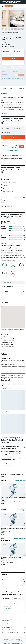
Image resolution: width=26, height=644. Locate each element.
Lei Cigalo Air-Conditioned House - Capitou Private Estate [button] (13, 498)
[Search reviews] (14, 282)
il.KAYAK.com (7, 639)
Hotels (12, 639)
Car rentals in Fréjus (8, 607)
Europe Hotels (18, 639)
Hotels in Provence (6, 642)
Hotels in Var (13, 642)
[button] (24, 2)
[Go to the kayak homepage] (9, 6)
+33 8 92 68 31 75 (6, 44)
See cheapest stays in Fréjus (20, 510)
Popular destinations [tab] (19, 598)
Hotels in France (4, 641)
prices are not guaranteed (7, 623)
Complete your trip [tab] (7, 598)
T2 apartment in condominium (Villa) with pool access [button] (12, 558)
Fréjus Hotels (20, 642)
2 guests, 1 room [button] (7, 55)
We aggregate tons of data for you (14, 630)
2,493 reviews (11, 46)
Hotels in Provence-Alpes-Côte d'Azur (16, 641)
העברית (16, 3)
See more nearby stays (20, 481)
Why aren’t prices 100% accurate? (14, 632)
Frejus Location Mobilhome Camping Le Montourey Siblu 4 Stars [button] (13, 529)
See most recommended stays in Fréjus (20, 539)
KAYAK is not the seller (14, 627)
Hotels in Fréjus (7, 609)
